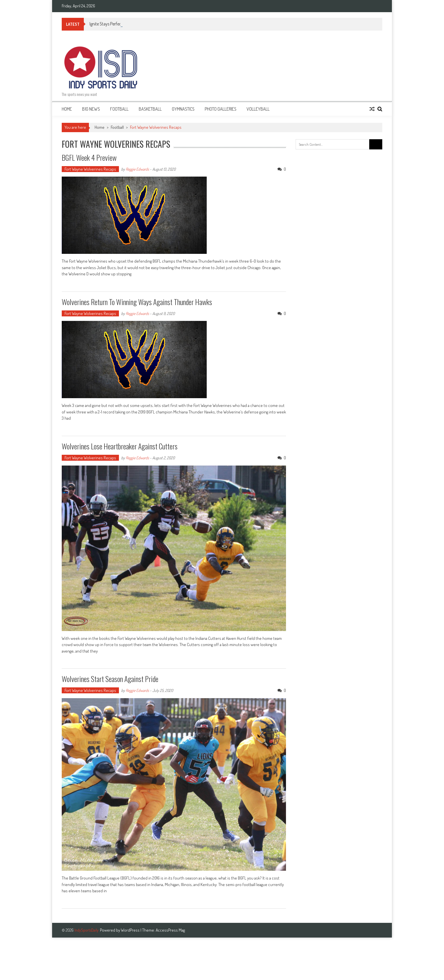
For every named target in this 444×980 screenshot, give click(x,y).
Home (67, 109)
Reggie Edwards (137, 169)
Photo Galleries (221, 109)
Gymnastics (183, 109)
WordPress (131, 930)
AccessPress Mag (170, 930)
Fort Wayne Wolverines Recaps (90, 169)
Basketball (150, 109)
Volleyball (258, 109)
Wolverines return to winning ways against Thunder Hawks (137, 302)
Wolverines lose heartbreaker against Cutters (120, 446)
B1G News (91, 109)
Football (119, 109)
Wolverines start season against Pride (110, 679)
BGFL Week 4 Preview (89, 157)
